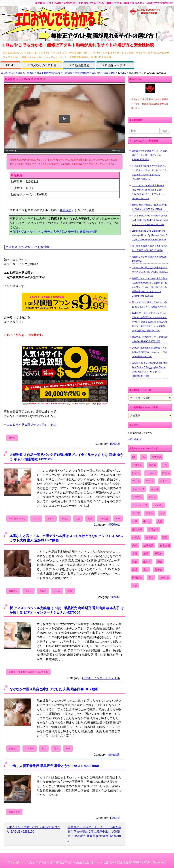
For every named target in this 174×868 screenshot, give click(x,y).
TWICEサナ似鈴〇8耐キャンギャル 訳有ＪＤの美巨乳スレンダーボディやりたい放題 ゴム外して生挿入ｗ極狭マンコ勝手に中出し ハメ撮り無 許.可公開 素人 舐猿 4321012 (150, 322)
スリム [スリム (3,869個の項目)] (152, 497)
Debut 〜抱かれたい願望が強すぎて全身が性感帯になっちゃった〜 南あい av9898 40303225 (150, 352)
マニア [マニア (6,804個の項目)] (136, 513)
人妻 (78, 519)
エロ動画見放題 (79, 65)
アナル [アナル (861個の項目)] (136, 481)
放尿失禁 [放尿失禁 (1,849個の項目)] (148, 545)
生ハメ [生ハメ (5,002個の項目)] (147, 561)
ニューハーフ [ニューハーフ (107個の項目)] (140, 505)
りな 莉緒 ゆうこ (17, 519)
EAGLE (122, 73)
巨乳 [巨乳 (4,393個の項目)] (165, 537)
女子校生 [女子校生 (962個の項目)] (151, 537)
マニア (43, 591)
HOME (10, 65)
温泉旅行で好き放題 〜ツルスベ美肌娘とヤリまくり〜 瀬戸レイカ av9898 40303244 (150, 155)
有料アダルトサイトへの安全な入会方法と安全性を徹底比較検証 (55, 232)
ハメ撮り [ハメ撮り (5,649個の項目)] (159, 505)
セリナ (12, 438)
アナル (36, 519)
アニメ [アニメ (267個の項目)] (150, 481)
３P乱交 (104, 519)
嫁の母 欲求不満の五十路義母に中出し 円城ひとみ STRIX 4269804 (150, 207)
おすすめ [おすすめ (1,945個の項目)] (157, 457)
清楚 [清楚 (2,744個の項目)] (146, 553)
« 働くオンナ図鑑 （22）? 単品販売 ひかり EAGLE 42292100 (34, 829)
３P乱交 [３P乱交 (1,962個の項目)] (164, 578)
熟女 (90, 519)
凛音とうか (14, 812)
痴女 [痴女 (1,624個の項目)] (160, 561)
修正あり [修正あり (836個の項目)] (137, 529)
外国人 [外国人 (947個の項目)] (136, 537)
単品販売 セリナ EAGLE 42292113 (25, 79)
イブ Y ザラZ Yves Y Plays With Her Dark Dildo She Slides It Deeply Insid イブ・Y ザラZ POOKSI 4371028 (150, 220)
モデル (57, 591)
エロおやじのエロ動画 (42, 65)
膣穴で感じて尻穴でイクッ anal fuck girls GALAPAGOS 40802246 (150, 339)
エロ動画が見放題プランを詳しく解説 (32, 425)
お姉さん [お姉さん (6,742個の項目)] (137, 465)
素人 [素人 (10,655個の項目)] (146, 570)
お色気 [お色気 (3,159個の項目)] (152, 465)
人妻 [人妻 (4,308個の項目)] (160, 521)
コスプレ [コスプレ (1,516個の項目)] (137, 497)
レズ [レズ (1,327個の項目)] (162, 513)
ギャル (51, 519)
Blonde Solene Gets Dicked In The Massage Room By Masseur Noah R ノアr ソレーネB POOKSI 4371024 (150, 235)
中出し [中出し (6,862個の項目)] (147, 521)
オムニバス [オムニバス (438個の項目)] (139, 489)
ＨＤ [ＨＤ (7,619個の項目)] (135, 586)
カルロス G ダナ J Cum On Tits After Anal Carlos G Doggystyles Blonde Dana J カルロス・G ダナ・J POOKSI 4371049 (150, 370)
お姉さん (13, 591)
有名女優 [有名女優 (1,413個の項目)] (165, 545)
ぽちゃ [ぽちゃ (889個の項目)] (166, 473)
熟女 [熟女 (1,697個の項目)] (135, 561)
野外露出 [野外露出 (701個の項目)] (137, 578)
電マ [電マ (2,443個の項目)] (151, 578)
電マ (56, 749)
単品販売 (65, 210)
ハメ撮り (30, 749)
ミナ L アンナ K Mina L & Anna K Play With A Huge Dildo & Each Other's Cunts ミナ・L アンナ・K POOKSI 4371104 (148, 192)
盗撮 (70, 591)
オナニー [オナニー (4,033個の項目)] (165, 481)
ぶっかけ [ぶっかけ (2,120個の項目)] (151, 473)
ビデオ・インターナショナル (101, 678)
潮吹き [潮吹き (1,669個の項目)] (158, 553)
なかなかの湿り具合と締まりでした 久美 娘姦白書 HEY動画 (54, 689)
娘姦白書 (114, 755)
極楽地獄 (114, 525)
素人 (44, 749)
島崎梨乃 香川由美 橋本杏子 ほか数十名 (28, 672)
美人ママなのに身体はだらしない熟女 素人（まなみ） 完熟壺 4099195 (149, 304)
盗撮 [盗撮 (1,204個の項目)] (135, 570)
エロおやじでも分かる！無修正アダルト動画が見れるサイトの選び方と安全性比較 (45, 73)
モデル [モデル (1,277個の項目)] (150, 513)
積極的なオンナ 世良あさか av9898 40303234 (149, 259)
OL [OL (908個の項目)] (134, 457)
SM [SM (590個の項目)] (144, 457)
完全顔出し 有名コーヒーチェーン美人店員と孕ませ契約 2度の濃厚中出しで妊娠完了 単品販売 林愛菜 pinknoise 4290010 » (94, 834)
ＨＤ (118, 519)
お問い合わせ (135, 439)
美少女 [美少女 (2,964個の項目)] (158, 570)
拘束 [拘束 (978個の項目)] (135, 545)
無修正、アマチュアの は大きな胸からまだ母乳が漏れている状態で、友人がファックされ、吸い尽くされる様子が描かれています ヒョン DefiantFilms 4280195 (150, 287)
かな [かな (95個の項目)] (165, 465)
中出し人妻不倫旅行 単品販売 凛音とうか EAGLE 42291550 (54, 766)
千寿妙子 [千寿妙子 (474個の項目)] (154, 529)
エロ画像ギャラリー (115, 65)
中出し (65, 519)
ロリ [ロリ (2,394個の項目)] (135, 521)
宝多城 (116, 597)
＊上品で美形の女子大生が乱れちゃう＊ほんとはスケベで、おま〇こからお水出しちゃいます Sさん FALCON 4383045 (149, 172)
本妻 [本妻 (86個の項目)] (135, 553)
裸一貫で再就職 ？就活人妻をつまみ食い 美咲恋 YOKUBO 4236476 (150, 248)
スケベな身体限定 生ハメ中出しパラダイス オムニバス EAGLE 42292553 (150, 270)
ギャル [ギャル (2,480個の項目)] (155, 489)
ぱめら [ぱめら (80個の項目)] (136, 473)
